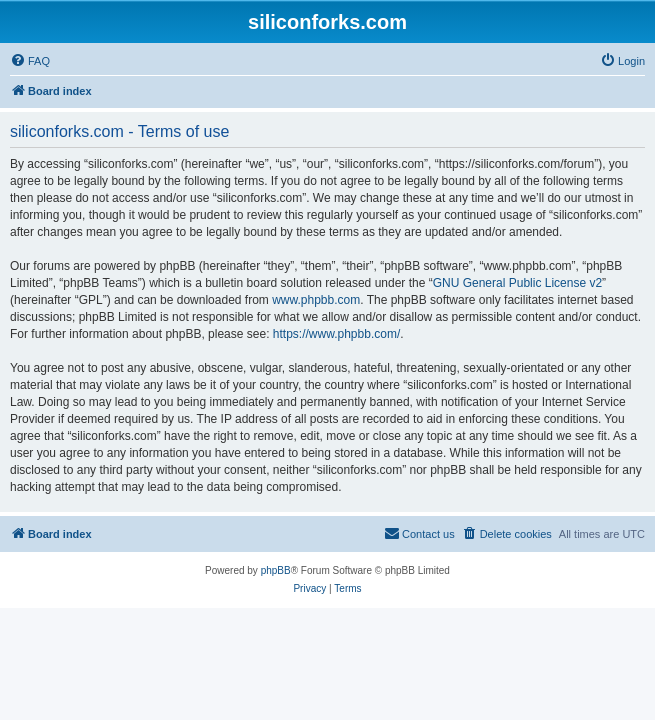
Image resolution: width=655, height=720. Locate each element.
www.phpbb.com (316, 300)
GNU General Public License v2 (517, 283)
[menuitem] (30, 61)
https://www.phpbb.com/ (336, 334)
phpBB (276, 570)
